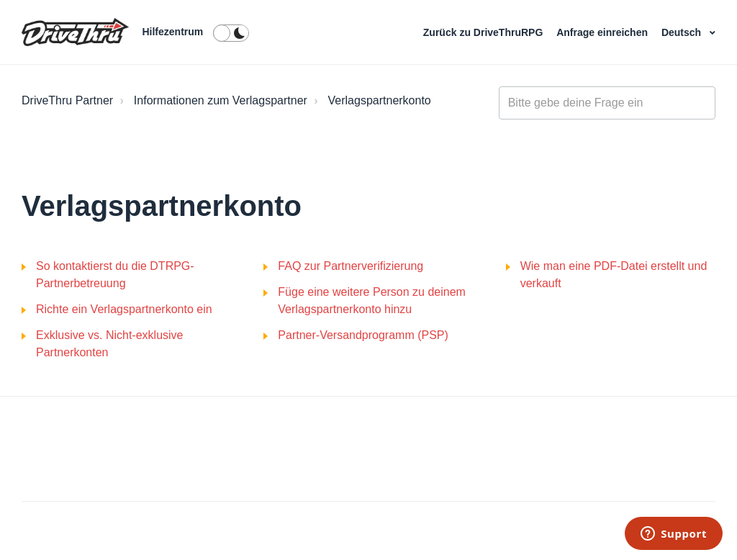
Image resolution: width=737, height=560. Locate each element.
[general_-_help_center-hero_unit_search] (607, 103)
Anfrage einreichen (603, 32)
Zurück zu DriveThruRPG (484, 32)
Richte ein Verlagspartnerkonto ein (124, 309)
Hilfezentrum (172, 32)
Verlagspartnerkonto (380, 100)
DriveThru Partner (67, 100)
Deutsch (683, 32)
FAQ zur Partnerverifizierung (351, 266)
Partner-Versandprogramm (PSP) (363, 335)
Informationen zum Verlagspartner (221, 100)
